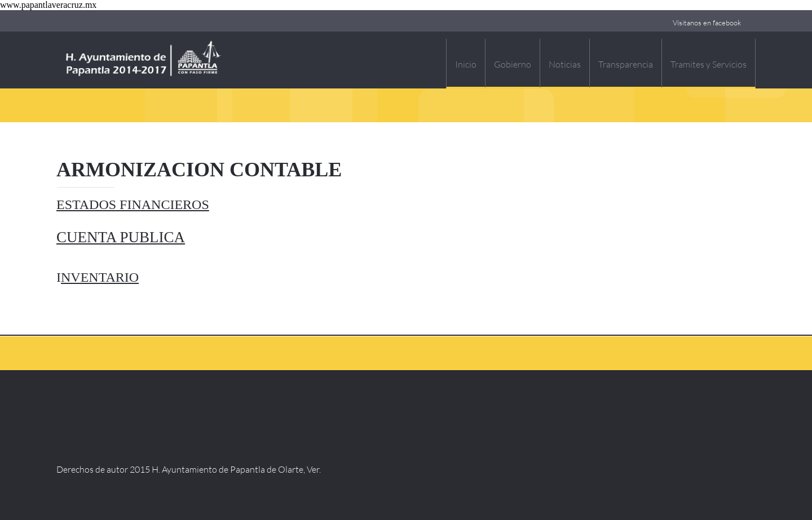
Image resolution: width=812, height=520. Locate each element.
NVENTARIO (100, 277)
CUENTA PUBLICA (121, 237)
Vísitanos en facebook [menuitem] (707, 23)
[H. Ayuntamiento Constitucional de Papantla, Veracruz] (144, 60)
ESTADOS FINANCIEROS (133, 205)
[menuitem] (465, 64)
